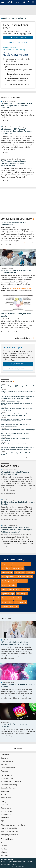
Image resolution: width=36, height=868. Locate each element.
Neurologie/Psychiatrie (11, 589)
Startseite (4, 758)
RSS (2, 821)
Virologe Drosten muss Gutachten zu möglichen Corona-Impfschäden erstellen (17, 420)
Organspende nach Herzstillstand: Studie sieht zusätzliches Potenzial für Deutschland (16, 415)
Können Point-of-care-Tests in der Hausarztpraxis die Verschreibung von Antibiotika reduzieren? (17, 448)
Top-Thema (6, 568)
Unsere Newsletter (12, 560)
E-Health (30, 572)
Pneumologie (22, 594)
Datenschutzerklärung (9, 785)
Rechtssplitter (7, 602)
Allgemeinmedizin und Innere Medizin (16, 564)
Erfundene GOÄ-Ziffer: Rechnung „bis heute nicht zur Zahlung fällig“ (17, 410)
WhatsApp (5, 852)
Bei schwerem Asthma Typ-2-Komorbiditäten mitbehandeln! (16, 440)
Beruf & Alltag (18, 568)
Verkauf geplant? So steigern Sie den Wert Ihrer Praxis (17, 454)
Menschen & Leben (9, 585)
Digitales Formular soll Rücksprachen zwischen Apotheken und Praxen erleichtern (16, 105)
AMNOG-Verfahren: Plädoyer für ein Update (16, 315)
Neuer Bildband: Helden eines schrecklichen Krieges (18, 430)
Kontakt (4, 794)
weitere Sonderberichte (25, 338)
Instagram (5, 855)
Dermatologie (7, 572)
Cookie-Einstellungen (9, 788)
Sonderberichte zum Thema (17, 219)
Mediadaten (5, 805)
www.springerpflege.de (9, 832)
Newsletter (5, 818)
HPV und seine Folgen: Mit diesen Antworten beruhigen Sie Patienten (16, 425)
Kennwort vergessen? (11, 48)
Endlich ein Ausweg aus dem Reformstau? (13, 444)
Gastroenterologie (25, 577)
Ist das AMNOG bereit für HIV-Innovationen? (13, 224)
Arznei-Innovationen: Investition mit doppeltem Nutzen (16, 271)
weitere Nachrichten (29, 458)
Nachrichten (7, 382)
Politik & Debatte (7, 761)
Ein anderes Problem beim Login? (15, 50)
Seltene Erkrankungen (10, 607)
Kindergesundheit (20, 581)
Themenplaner (6, 808)
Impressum (5, 791)
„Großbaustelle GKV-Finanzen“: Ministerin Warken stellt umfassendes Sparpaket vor (17, 131)
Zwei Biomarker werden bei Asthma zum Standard (18, 503)
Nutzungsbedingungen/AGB (11, 782)
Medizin (4, 765)
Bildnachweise (6, 798)
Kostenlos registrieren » (18, 42)
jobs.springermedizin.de (10, 835)
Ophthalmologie (8, 594)
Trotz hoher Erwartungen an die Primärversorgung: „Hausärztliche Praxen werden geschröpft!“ (18, 397)
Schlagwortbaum (7, 778)
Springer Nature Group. (9, 864)
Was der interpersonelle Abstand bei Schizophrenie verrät (18, 392)
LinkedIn (4, 846)
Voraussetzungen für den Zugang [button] (18, 84)
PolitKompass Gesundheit (12, 598)
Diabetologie (20, 572)
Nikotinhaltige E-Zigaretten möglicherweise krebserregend (15, 434)
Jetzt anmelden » (18, 37)
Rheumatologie (21, 602)
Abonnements (6, 815)
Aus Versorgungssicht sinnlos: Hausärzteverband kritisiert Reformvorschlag (13, 163)
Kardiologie (6, 581)
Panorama (5, 771)
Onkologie (25, 589)
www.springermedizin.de (10, 828)
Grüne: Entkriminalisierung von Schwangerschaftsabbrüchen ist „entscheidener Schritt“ (17, 403)
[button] (33, 2)
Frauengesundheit (9, 577)
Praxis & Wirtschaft (8, 768)
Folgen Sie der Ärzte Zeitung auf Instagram (14, 725)
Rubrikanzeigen (7, 811)
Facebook (4, 849)
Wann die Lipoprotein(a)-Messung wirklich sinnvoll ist (18, 387)
